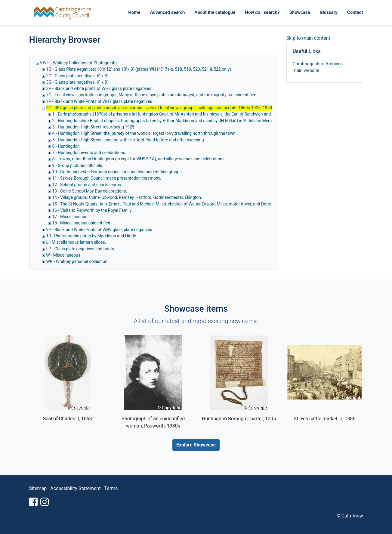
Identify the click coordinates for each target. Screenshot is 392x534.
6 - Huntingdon (66, 146)
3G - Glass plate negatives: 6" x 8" (77, 82)
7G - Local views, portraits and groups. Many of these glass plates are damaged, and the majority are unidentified (151, 95)
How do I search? (262, 12)
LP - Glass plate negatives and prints (80, 249)
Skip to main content (308, 38)
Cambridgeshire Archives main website (318, 67)
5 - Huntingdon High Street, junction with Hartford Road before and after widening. (129, 140)
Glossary (329, 12)
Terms (111, 488)
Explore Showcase (196, 445)
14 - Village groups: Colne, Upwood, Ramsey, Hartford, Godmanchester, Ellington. (127, 197)
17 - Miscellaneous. (70, 217)
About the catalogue (215, 12)
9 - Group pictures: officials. (78, 165)
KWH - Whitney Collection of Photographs (79, 63)
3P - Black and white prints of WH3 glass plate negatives (99, 88)
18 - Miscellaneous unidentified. (82, 223)
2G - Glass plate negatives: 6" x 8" (77, 76)
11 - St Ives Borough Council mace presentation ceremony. (107, 178)
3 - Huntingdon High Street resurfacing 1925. (94, 127)
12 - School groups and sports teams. (87, 185)
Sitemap (38, 488)
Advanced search (167, 12)
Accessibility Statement (75, 488)
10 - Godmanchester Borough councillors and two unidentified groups (117, 172)
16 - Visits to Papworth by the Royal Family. (93, 210)
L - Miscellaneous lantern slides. (76, 242)
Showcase (300, 12)
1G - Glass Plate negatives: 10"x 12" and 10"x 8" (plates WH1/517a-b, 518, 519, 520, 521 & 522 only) (139, 69)
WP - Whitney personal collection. (77, 261)
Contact (355, 12)
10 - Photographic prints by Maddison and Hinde (91, 236)
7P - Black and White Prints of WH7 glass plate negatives (99, 101)
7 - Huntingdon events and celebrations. (89, 153)
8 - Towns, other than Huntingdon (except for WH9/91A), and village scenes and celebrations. (139, 159)
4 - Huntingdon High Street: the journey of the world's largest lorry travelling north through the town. (145, 133)
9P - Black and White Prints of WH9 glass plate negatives (99, 230)
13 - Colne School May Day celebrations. (90, 191)
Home (134, 12)
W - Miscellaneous (63, 255)
